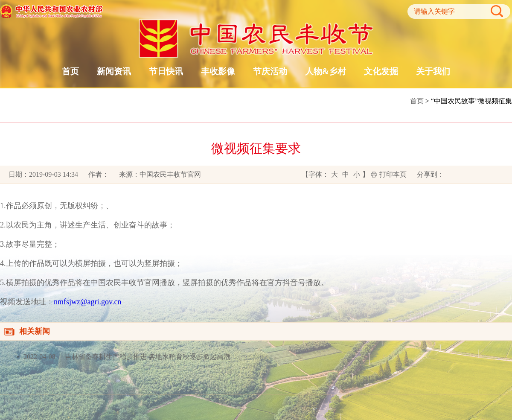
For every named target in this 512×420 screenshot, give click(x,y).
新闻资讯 (114, 71)
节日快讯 (166, 71)
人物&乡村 (326, 71)
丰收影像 (218, 71)
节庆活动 (270, 71)
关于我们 (433, 71)
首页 (70, 71)
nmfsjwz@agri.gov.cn (87, 302)
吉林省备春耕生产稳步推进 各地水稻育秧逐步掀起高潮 (147, 357)
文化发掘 (381, 71)
